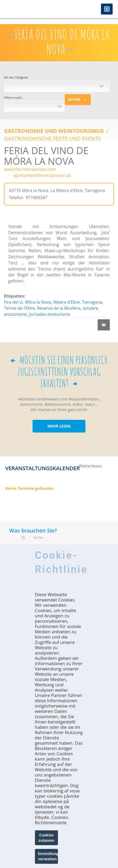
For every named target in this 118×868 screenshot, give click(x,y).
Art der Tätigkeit (16, 77)
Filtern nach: (13, 97)
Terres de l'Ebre (19, 308)
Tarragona (92, 302)
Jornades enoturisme (49, 314)
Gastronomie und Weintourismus (55, 131)
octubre (90, 308)
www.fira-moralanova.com (30, 169)
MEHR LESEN (59, 426)
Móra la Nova (38, 302)
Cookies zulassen (46, 838)
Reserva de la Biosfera (59, 308)
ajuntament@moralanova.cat (42, 175)
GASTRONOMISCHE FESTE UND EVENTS (52, 139)
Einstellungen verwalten (48, 856)
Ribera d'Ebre (67, 302)
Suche (74, 99)
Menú (107, 9)
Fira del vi (13, 302)
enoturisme (15, 314)
